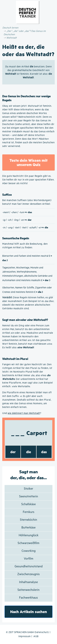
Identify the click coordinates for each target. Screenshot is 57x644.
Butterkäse (28, 528)
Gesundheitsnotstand (29, 566)
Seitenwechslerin (28, 590)
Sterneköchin (28, 520)
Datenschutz (42, 632)
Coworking (29, 551)
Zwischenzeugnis (28, 574)
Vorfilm (29, 559)
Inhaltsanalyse (28, 582)
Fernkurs (29, 512)
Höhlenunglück (29, 535)
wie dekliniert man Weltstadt (24, 413)
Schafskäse (28, 504)
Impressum (25, 636)
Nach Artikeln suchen (29, 612)
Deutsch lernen (10, 28)
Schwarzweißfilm (28, 543)
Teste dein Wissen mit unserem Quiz (28, 162)
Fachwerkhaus (28, 598)
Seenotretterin (29, 497)
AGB (36, 636)
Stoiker (28, 489)
